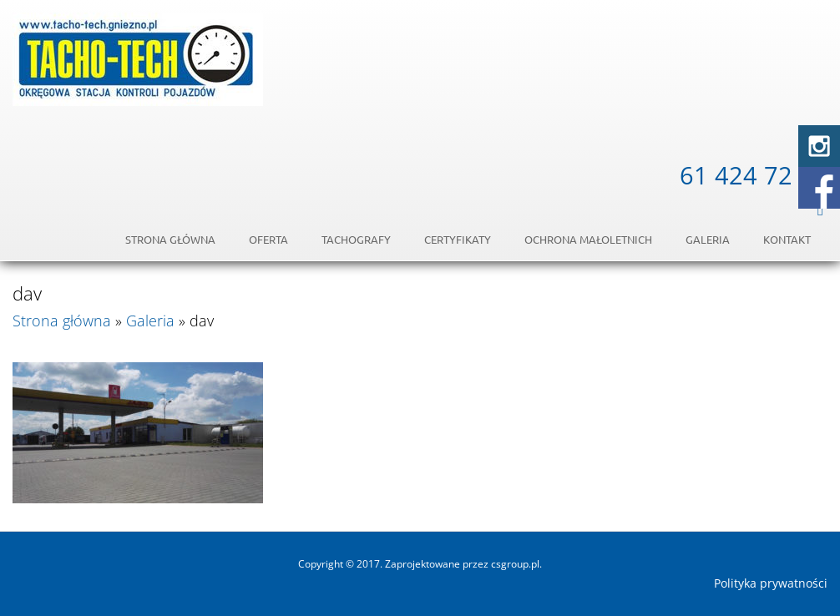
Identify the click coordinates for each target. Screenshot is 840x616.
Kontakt (787, 239)
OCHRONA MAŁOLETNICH (588, 239)
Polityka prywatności (771, 583)
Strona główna (170, 239)
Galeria (708, 239)
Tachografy (356, 239)
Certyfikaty (458, 239)
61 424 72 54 (754, 175)
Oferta (268, 239)
